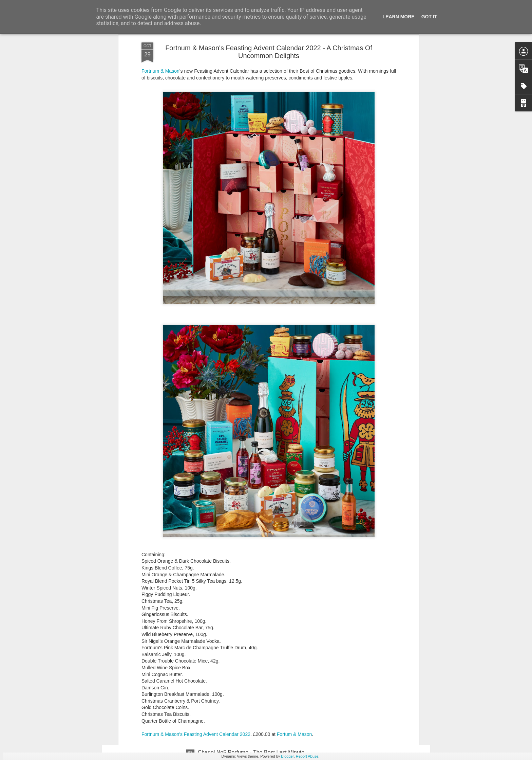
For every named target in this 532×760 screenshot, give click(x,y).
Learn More (399, 17)
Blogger (287, 756)
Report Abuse (307, 756)
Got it (429, 17)
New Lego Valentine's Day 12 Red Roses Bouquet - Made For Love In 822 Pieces (260, 601)
